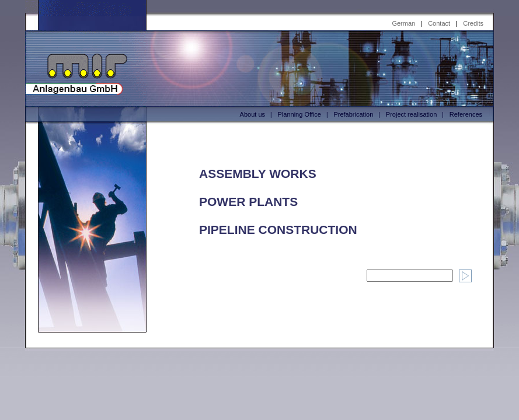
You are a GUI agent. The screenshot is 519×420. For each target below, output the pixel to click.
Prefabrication (353, 114)
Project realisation (411, 114)
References (466, 114)
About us (252, 114)
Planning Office (299, 114)
